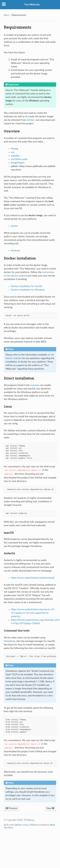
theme (33, 825)
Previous (12, 808)
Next (50, 808)
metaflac (15, 156)
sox (13, 152)
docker (14, 226)
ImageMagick (18, 163)
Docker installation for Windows (28, 290)
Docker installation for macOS (27, 286)
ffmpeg (15, 149)
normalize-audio (19, 159)
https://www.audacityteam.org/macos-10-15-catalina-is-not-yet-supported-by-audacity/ (33, 613)
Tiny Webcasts (32, 5)
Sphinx (18, 825)
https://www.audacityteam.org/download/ (33, 578)
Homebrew (10, 641)
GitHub (30, 120)
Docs (6, 15)
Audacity (16, 251)
